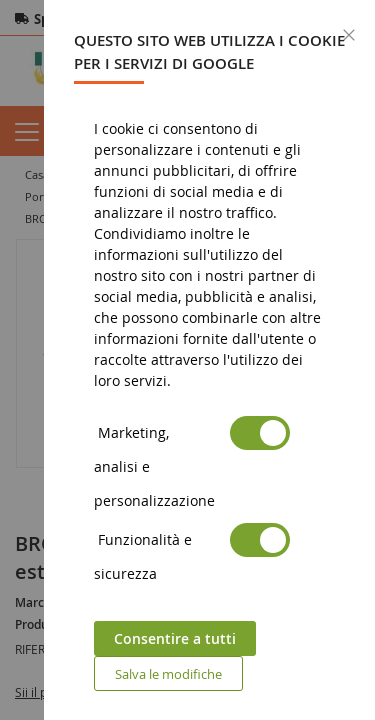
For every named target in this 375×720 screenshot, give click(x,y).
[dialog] (209, 360)
